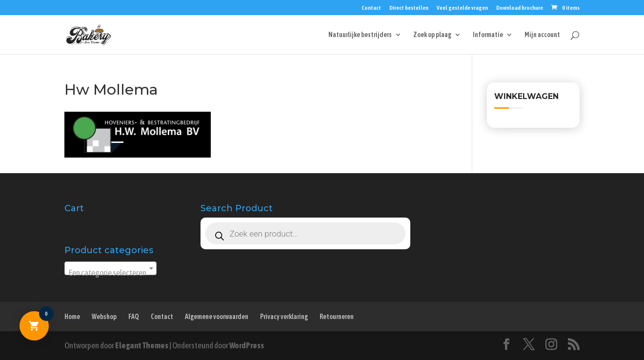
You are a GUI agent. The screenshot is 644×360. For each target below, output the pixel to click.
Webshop (104, 317)
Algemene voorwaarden (217, 317)
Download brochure (520, 8)
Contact (371, 8)
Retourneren (337, 317)
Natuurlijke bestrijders (360, 35)
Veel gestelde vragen (462, 8)
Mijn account (542, 35)
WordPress (247, 345)
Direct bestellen (409, 8)
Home (72, 317)
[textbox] (111, 273)
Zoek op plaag (432, 35)
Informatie (488, 35)
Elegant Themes (142, 345)
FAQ (134, 317)
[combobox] (111, 268)
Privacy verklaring (284, 317)
